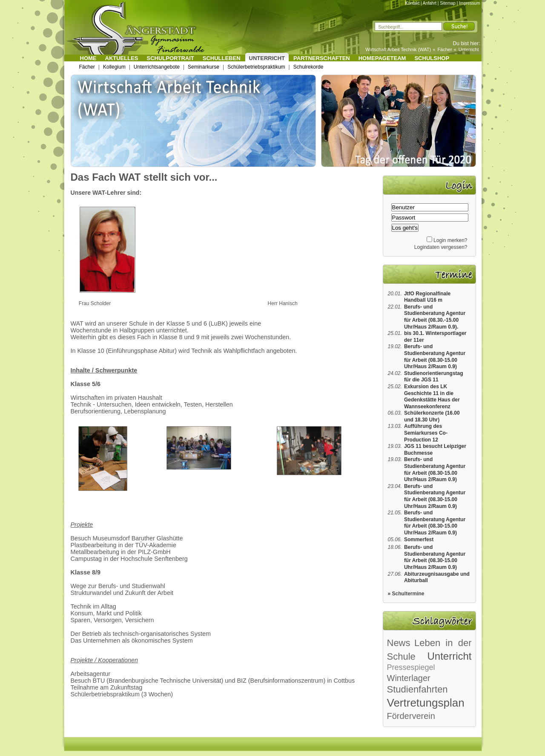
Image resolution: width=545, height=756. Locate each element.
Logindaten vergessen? (441, 247)
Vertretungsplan (426, 703)
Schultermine (408, 594)
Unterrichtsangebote (157, 67)
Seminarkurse (204, 67)
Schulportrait (171, 58)
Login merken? (450, 240)
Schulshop (432, 58)
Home (88, 58)
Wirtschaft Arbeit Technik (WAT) (398, 49)
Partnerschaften (322, 58)
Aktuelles (122, 58)
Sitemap (448, 3)
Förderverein (411, 716)
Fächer (445, 49)
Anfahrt (430, 3)
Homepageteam (382, 58)
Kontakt (412, 3)
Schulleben (222, 58)
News (399, 643)
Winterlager (409, 678)
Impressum (469, 3)
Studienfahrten (417, 689)
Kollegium (114, 67)
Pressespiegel (411, 667)
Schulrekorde (308, 67)
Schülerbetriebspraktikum (256, 67)
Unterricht (469, 49)
